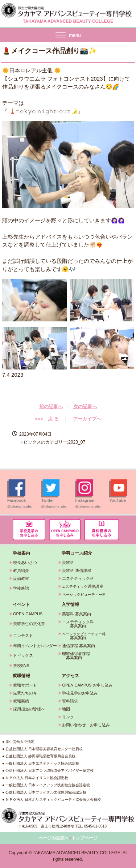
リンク (68, 717)
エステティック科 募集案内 (76, 624)
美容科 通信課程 (77, 570)
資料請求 (70, 701)
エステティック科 (78, 578)
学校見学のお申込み (80, 693)
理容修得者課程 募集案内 (74, 656)
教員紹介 (21, 570)
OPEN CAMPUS (28, 614)
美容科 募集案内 (77, 614)
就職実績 (21, 701)
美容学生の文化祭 (29, 624)
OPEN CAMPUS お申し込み (87, 685)
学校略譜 (21, 588)
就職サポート (25, 685)
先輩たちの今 (25, 693)
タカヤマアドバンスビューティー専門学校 (68, 10)
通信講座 (83, 586)
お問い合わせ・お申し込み (86, 725)
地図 (66, 709)
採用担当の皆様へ (29, 709)
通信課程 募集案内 (79, 646)
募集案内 (72, 638)
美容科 (68, 563)
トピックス (23, 655)
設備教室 (21, 578)
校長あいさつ (25, 563)
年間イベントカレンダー (35, 646)
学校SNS (21, 666)
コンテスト (23, 636)
